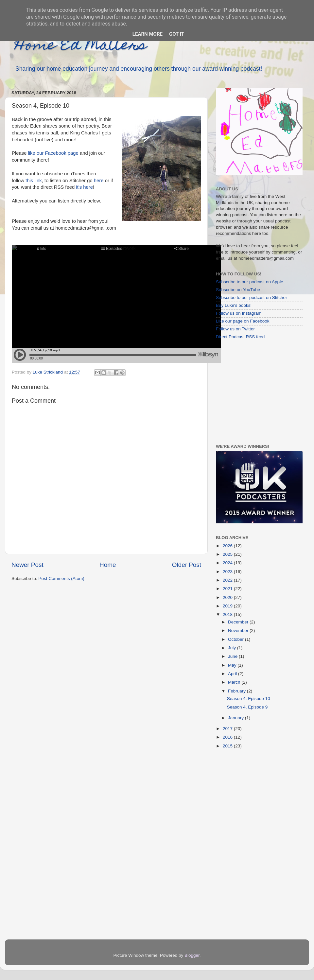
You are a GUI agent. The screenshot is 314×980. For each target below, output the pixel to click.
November (239, 630)
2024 (228, 563)
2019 (228, 606)
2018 (228, 614)
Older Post (187, 565)
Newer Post (27, 565)
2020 (228, 597)
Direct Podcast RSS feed (240, 337)
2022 (228, 580)
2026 (228, 546)
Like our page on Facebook (243, 321)
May (233, 665)
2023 (228, 572)
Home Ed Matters (81, 46)
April (233, 674)
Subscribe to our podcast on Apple (250, 282)
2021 (228, 589)
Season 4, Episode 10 (249, 699)
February (237, 691)
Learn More (148, 34)
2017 (228, 729)
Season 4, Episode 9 (247, 707)
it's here (84, 187)
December (239, 622)
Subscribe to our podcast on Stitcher (252, 297)
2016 (228, 737)
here (99, 181)
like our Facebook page (53, 153)
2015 (228, 746)
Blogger (192, 955)
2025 (228, 554)
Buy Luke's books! (234, 305)
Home (108, 565)
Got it (177, 34)
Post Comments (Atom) (61, 578)
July (233, 648)
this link (34, 181)
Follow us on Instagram (239, 313)
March (235, 682)
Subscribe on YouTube (238, 290)
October (236, 639)
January (236, 718)
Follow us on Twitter (235, 329)
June (233, 656)
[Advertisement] (257, 392)
